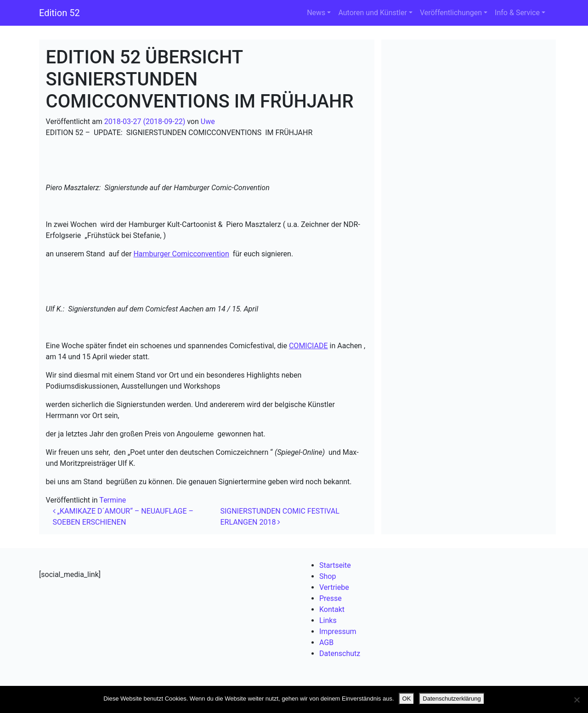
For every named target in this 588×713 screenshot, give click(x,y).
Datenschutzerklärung (452, 699)
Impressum (338, 631)
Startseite (335, 565)
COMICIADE (308, 346)
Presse (331, 598)
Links (328, 620)
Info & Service (517, 13)
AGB (326, 642)
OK (407, 699)
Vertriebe (334, 587)
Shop (328, 576)
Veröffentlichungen (451, 13)
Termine (113, 500)
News (316, 13)
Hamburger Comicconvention (181, 254)
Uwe (208, 122)
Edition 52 (59, 13)
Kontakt (332, 609)
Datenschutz (340, 654)
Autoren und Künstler (372, 13)
